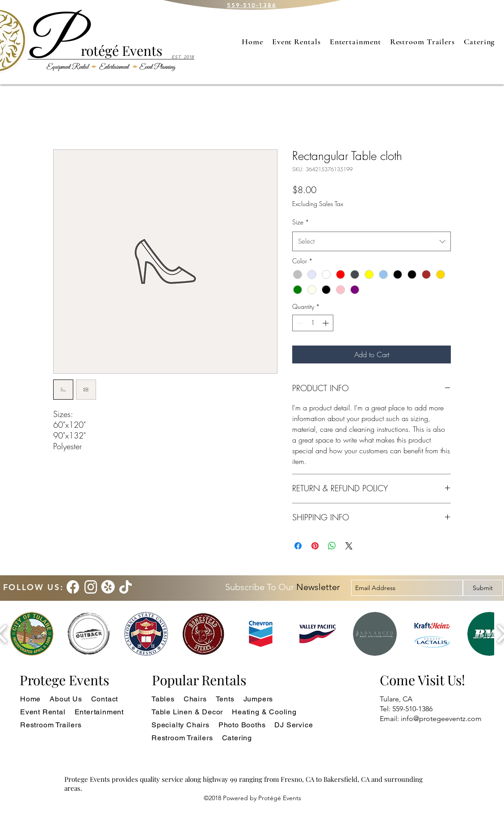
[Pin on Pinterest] (315, 546)
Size (301, 222)
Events (141, 51)
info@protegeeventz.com (441, 719)
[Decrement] (299, 323)
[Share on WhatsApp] (332, 546)
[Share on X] (349, 546)
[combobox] (372, 241)
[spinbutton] (313, 323)
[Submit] (483, 588)
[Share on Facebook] (298, 546)
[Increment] (326, 323)
